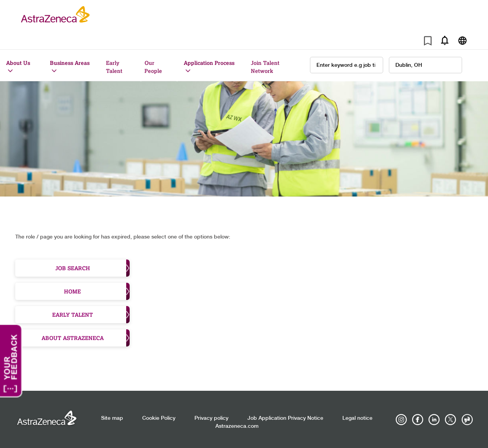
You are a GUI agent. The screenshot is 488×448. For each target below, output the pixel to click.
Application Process (209, 63)
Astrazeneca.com (237, 426)
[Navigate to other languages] (462, 40)
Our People (153, 67)
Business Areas (70, 63)
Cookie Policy (159, 418)
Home (97, 291)
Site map (112, 418)
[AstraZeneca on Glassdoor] (467, 420)
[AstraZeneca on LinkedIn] (434, 420)
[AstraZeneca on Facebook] (418, 420)
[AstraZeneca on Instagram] (401, 420)
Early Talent (114, 67)
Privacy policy (211, 418)
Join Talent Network (265, 67)
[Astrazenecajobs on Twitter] (451, 420)
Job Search (93, 268)
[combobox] (425, 65)
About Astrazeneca (86, 338)
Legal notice (357, 418)
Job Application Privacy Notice (285, 418)
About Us (18, 63)
